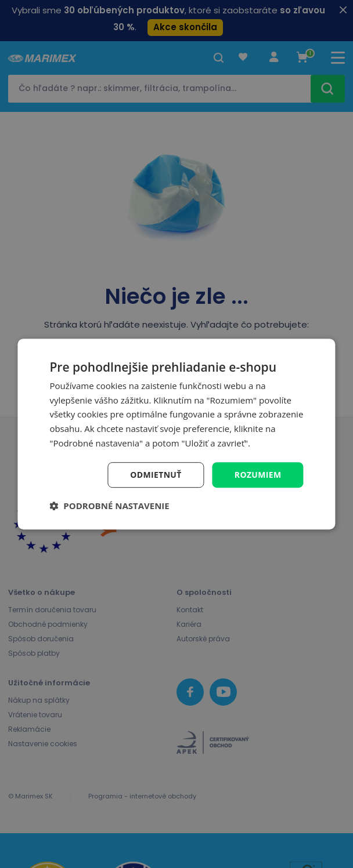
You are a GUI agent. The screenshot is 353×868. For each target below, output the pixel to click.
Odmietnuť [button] (155, 475)
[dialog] (176, 434)
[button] (109, 506)
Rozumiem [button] (257, 475)
